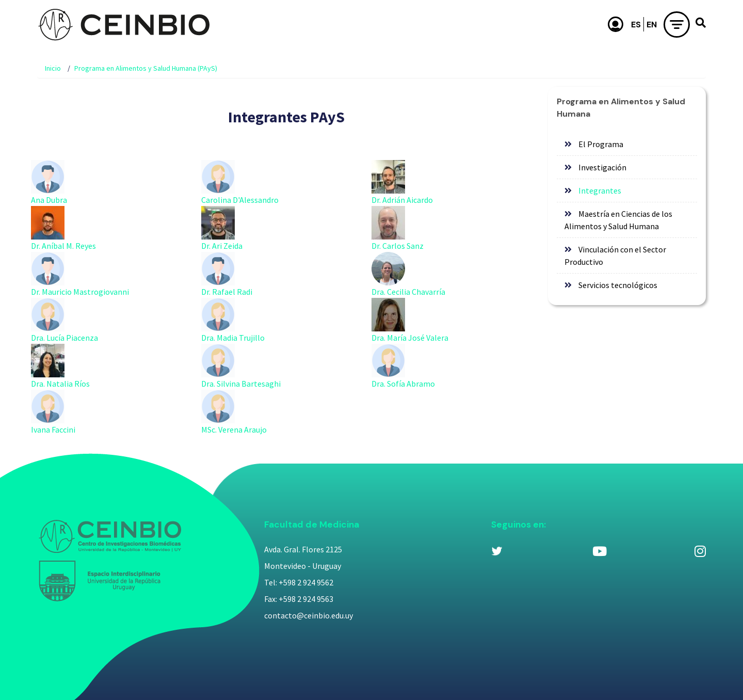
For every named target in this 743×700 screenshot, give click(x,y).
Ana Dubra (49, 200)
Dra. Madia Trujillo (233, 338)
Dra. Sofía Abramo (403, 384)
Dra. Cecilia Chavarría (408, 292)
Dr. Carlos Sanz (398, 246)
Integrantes (600, 190)
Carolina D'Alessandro (240, 200)
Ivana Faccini (53, 429)
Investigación (602, 167)
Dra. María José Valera (410, 338)
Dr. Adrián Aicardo (402, 200)
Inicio (53, 68)
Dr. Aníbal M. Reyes (63, 246)
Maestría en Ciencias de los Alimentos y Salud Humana (618, 220)
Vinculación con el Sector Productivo (615, 256)
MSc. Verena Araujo (234, 429)
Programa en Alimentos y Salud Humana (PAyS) (146, 68)
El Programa (601, 144)
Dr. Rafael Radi (227, 292)
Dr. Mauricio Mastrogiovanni (80, 292)
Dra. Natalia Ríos (60, 384)
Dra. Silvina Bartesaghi (241, 384)
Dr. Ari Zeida (222, 246)
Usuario (616, 24)
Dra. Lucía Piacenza (64, 338)
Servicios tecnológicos (618, 285)
